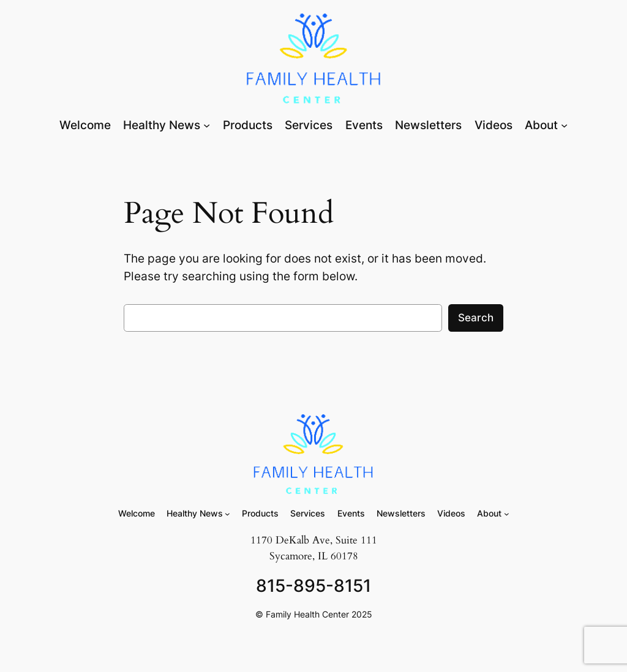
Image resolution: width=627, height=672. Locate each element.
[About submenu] (564, 125)
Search (476, 318)
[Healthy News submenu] (207, 125)
